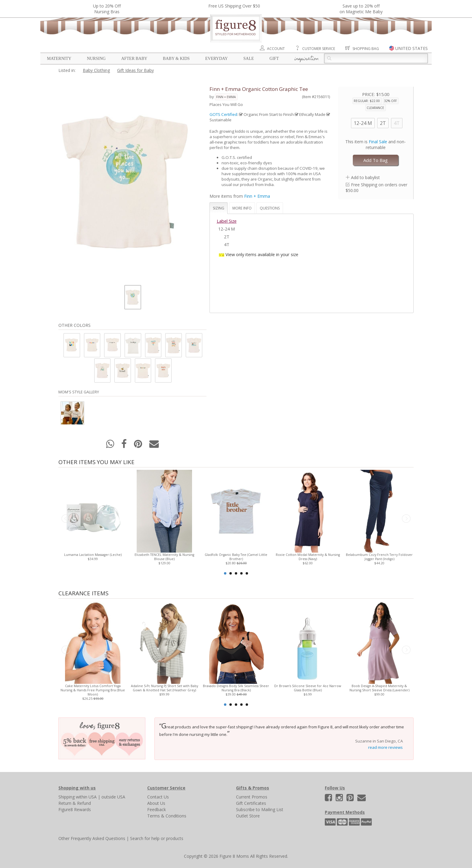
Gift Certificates (251, 803)
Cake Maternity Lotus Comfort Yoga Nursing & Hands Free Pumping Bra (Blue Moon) (93, 690)
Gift (274, 59)
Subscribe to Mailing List (260, 809)
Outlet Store (248, 816)
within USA (86, 797)
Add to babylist (365, 177)
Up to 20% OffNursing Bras (107, 9)
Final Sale (378, 142)
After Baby (134, 59)
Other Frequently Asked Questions (92, 838)
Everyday (217, 59)
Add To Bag (376, 160)
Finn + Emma (226, 97)
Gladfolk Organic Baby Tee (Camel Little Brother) (236, 557)
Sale (248, 59)
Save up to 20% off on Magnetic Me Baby (361, 9)
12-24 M (363, 123)
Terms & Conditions (167, 816)
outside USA (113, 797)
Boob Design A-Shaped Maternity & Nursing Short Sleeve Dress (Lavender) (379, 688)
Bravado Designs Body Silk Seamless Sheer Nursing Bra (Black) (236, 688)
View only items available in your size (262, 254)
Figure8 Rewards (75, 809)
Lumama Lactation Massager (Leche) (93, 555)
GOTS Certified (223, 114)
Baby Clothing (96, 70)
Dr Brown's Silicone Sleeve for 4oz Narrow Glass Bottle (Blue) (308, 688)
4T (397, 123)
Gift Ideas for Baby (135, 70)
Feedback (157, 809)
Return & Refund (75, 803)
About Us (156, 803)
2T (383, 123)
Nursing (96, 59)
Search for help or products (157, 838)
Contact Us (158, 797)
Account (276, 49)
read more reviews (385, 747)
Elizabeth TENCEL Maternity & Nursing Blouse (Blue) (164, 557)
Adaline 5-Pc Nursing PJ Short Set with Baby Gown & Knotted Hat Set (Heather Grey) (165, 688)
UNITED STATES (411, 48)
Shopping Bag (366, 49)
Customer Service (319, 49)
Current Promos (252, 797)
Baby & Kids (176, 59)
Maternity (59, 59)
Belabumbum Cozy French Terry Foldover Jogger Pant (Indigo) (379, 557)
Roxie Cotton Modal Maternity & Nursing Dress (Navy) (308, 557)
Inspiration (307, 59)
